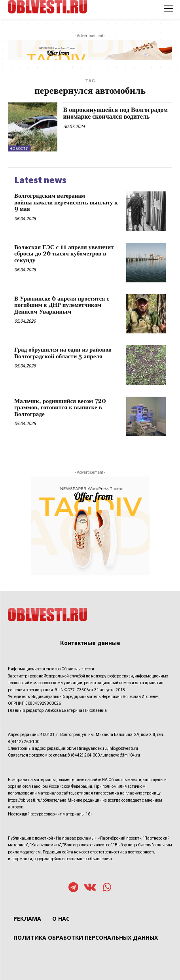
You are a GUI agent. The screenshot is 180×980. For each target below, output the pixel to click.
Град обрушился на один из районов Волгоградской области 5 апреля (63, 353)
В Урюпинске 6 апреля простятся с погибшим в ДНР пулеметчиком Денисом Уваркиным (62, 305)
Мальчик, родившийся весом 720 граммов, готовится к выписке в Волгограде (60, 408)
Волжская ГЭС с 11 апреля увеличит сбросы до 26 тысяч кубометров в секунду (64, 254)
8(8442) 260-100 (24, 742)
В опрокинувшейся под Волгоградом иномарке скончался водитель (116, 114)
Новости (19, 149)
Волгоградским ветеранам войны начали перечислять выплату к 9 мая (66, 202)
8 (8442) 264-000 (84, 755)
